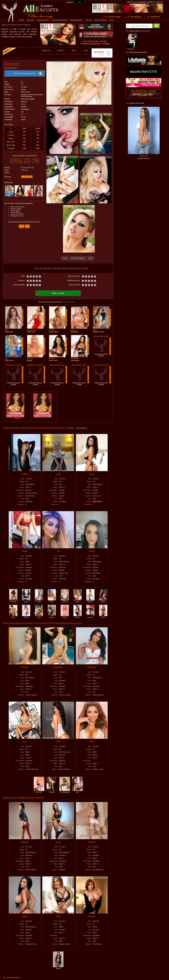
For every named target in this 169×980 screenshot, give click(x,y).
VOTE (82, 52)
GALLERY (30, 20)
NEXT (71, 52)
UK (80, 2)
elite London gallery (17, 204)
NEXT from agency (78, 258)
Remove (131, 49)
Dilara (103, 600)
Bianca (52, 616)
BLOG (112, 20)
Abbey (65, 616)
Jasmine (65, 600)
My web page (27, 174)
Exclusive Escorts (11, 67)
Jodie (39, 600)
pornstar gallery (16, 206)
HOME (21, 20)
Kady (26, 600)
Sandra (90, 600)
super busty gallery (17, 212)
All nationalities (81, 427)
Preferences (145, 31)
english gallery (16, 210)
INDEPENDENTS (76, 20)
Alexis (78, 616)
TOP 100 (89, 20)
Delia (39, 616)
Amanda (13, 600)
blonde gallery (15, 208)
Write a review (58, 293)
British (23, 103)
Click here (25, 168)
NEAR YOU (43, 52)
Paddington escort (17, 214)
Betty (103, 616)
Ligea (78, 600)
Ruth (52, 600)
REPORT (57, 52)
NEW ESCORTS (43, 20)
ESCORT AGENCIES (59, 20)
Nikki (26, 616)
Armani (90, 616)
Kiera (13, 616)
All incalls (70, 427)
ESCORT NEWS (101, 20)
